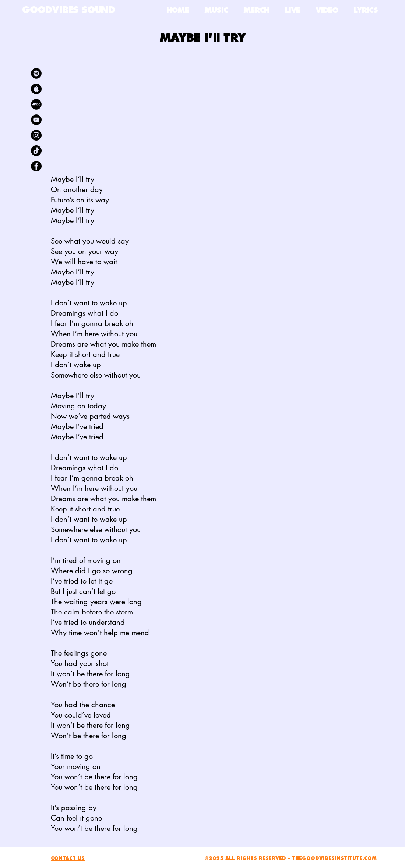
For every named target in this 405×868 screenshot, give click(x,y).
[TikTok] (36, 151)
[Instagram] (36, 135)
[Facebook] (36, 166)
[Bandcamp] (36, 104)
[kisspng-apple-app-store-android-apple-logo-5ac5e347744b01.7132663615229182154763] (36, 89)
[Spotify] (36, 73)
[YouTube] (36, 120)
